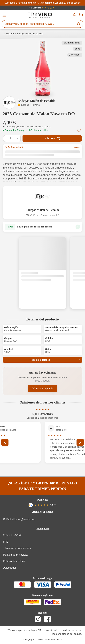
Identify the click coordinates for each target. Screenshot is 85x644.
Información (42, 529)
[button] (42, 68)
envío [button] (41, 127)
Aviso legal (10, 568)
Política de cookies (14, 561)
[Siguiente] (80, 442)
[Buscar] (79, 24)
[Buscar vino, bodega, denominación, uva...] (39, 24)
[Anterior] (5, 442)
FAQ (6, 542)
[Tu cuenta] (74, 15)
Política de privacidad (16, 555)
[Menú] (4, 15)
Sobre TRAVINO (13, 535)
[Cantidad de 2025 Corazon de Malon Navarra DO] (12, 138)
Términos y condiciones (17, 548)
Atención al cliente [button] (43, 512)
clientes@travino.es (23, 520)
